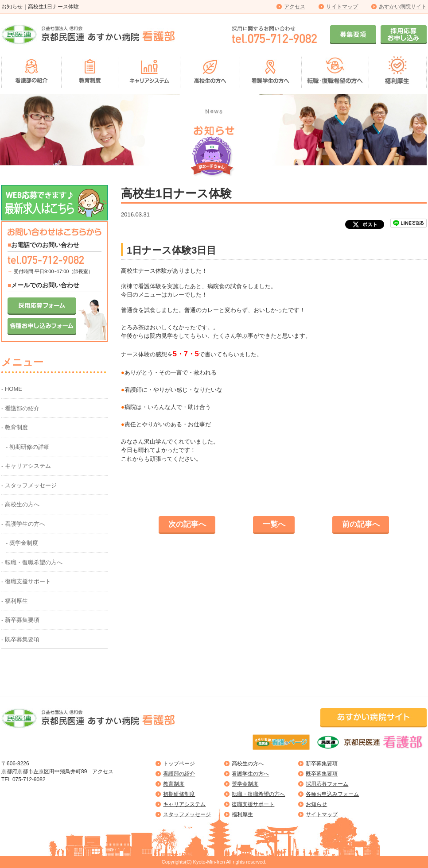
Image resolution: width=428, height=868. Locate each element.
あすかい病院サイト (403, 7)
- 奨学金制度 (22, 543)
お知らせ (316, 804)
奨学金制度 (245, 784)
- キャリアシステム (26, 466)
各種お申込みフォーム (332, 794)
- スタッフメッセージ (29, 485)
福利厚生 (242, 814)
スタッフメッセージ (187, 814)
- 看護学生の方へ (23, 524)
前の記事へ (361, 524)
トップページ (179, 764)
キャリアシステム (184, 804)
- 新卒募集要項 (20, 620)
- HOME (12, 389)
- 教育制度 (15, 427)
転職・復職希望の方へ (258, 794)
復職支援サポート (253, 804)
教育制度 (174, 784)
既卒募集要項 (322, 774)
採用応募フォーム (327, 784)
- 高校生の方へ (20, 504)
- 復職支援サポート (26, 581)
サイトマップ (342, 7)
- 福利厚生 (15, 601)
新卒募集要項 (322, 764)
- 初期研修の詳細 (28, 447)
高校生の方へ (248, 764)
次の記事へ (187, 524)
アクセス (295, 7)
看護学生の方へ (250, 774)
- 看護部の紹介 (20, 408)
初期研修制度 (179, 794)
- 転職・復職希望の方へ (32, 562)
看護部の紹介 (179, 774)
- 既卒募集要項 (20, 639)
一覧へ (274, 524)
